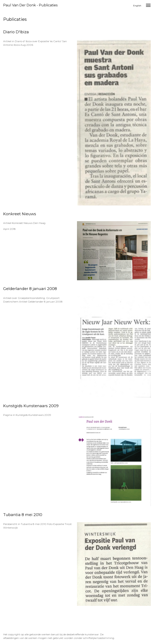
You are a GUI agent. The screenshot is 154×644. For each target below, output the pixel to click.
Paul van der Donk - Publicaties (30, 5)
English (137, 6)
